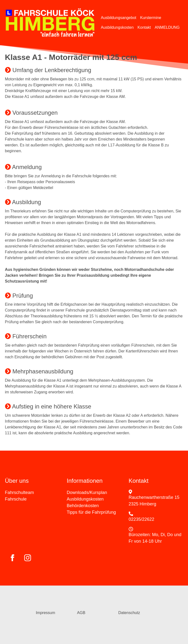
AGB (81, 613)
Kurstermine (151, 18)
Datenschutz (129, 613)
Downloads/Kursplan (87, 492)
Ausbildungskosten (117, 27)
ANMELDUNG (167, 27)
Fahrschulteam (19, 492)
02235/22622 (141, 519)
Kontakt (144, 27)
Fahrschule (16, 499)
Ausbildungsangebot (119, 18)
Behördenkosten (83, 506)
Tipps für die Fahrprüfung (91, 512)
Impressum (46, 613)
